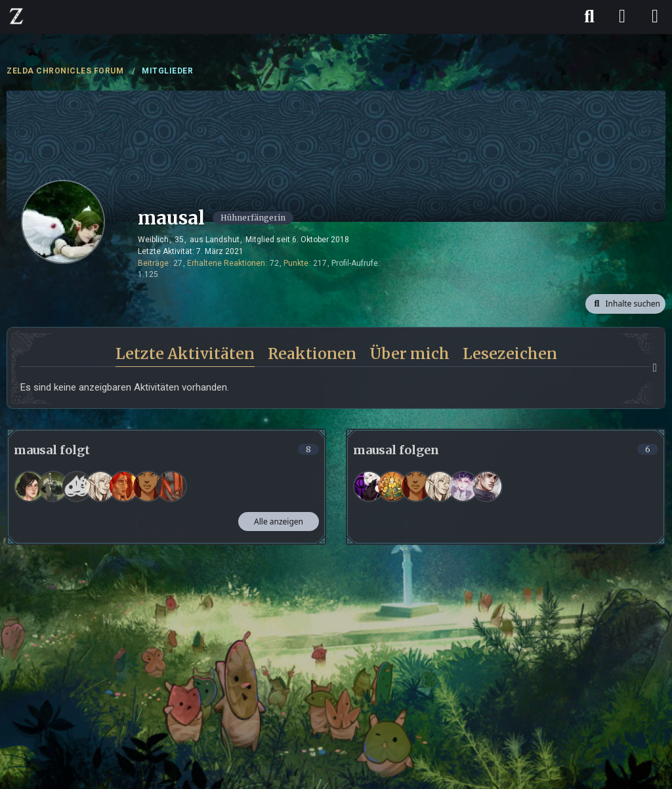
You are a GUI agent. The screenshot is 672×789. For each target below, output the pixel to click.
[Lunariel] (369, 486)
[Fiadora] (124, 486)
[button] (625, 304)
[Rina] (30, 486)
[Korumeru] (463, 486)
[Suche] (589, 16)
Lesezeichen (510, 353)
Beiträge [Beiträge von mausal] (153, 263)
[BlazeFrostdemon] (392, 486)
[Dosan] (171, 486)
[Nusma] (53, 486)
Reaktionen (312, 353)
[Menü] (655, 16)
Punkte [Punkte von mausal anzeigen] (296, 263)
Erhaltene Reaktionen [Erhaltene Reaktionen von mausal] (226, 263)
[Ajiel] (148, 486)
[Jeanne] (100, 486)
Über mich (409, 353)
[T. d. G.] (77, 486)
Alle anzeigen (279, 522)
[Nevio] (487, 486)
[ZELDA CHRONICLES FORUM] (16, 16)
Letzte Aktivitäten (185, 353)
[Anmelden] (622, 16)
